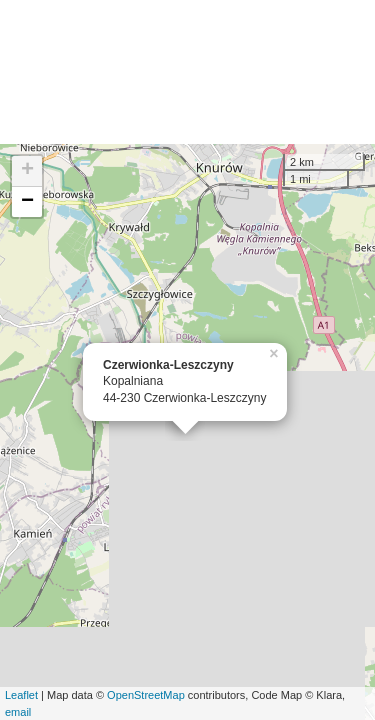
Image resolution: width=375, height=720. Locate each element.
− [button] (27, 202)
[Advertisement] (187, 72)
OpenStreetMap (146, 695)
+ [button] (27, 171)
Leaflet (21, 695)
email (18, 712)
